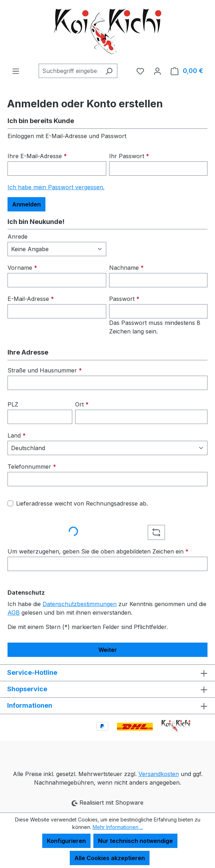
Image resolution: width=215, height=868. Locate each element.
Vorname (22, 268)
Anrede (18, 236)
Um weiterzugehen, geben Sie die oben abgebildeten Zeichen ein (98, 551)
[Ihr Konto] (157, 71)
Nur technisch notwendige (135, 841)
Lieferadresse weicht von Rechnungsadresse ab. (82, 503)
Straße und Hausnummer (45, 370)
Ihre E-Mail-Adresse (37, 156)
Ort (82, 404)
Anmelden (26, 204)
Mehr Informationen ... (118, 827)
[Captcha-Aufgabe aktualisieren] (156, 532)
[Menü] (16, 71)
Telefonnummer (32, 467)
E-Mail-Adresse (31, 299)
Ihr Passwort (129, 156)
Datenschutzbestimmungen (80, 604)
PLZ (13, 404)
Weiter (108, 650)
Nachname (126, 268)
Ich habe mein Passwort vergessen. (56, 187)
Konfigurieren (66, 841)
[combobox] (70, 71)
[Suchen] (109, 71)
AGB (14, 613)
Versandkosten (159, 774)
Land (17, 435)
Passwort (124, 299)
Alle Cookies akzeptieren (110, 858)
